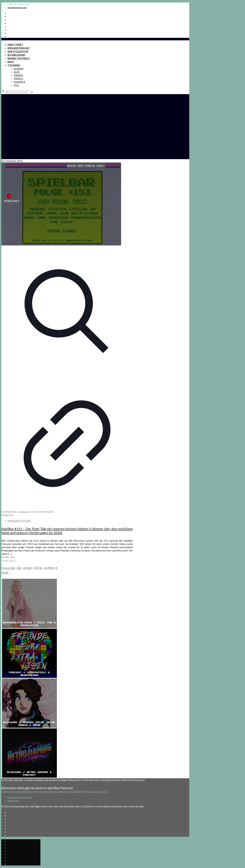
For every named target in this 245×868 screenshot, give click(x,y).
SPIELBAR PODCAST (19, 521)
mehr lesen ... (10, 560)
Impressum (13, 801)
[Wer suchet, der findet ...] (18, 92)
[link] (32, 92)
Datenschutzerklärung (20, 797)
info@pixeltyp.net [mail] (17, 7)
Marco (25, 512)
